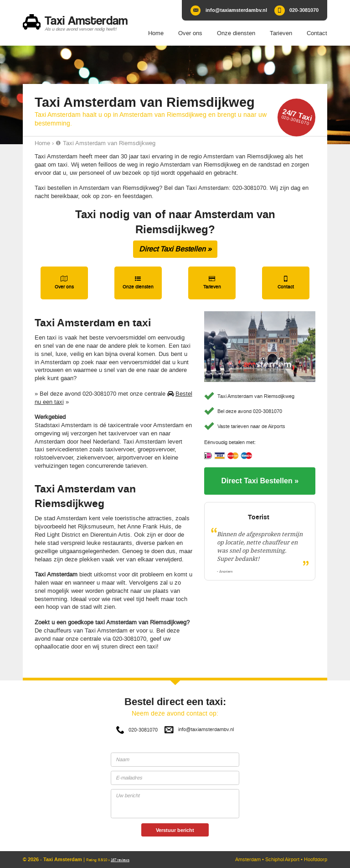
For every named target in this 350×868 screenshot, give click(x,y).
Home (42, 143)
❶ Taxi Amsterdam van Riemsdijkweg (106, 143)
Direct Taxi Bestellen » (175, 249)
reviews (120, 860)
